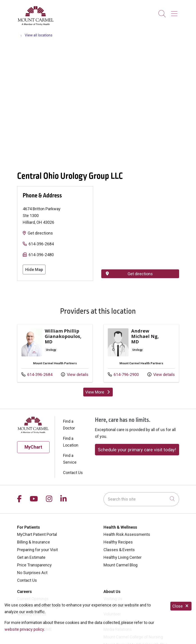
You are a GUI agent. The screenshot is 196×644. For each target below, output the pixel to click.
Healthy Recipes (118, 542)
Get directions (40, 233)
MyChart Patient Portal (37, 534)
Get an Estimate (31, 557)
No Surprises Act (32, 573)
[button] (175, 12)
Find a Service (70, 459)
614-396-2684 (41, 244)
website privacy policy (24, 629)
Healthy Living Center (123, 557)
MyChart (33, 447)
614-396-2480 (41, 255)
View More (98, 392)
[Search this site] (141, 499)
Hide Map (34, 269)
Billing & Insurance (34, 542)
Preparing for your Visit (37, 550)
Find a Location (71, 442)
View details (75, 375)
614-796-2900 (123, 375)
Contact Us (73, 473)
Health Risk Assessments (127, 534)
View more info (55, 353)
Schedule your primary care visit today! (137, 450)
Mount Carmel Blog (121, 565)
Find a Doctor (69, 425)
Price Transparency (34, 565)
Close (181, 606)
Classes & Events (119, 550)
